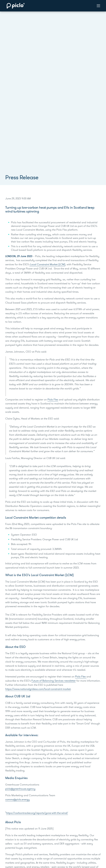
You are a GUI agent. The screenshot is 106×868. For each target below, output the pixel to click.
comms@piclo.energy (17, 800)
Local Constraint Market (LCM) (47, 264)
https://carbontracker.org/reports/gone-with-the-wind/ (37, 813)
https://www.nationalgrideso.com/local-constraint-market (38, 689)
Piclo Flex (53, 400)
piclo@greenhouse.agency (20, 789)
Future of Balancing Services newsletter (54, 681)
